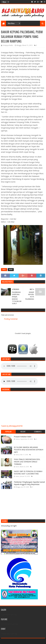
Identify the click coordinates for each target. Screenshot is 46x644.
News (11, 270)
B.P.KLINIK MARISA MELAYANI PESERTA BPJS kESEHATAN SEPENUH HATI (29, 450)
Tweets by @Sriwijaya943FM (12, 426)
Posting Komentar (11, 319)
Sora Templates (19, 641)
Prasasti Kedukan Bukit (23, 437)
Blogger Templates (33, 641)
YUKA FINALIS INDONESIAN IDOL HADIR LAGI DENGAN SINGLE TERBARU (27, 462)
